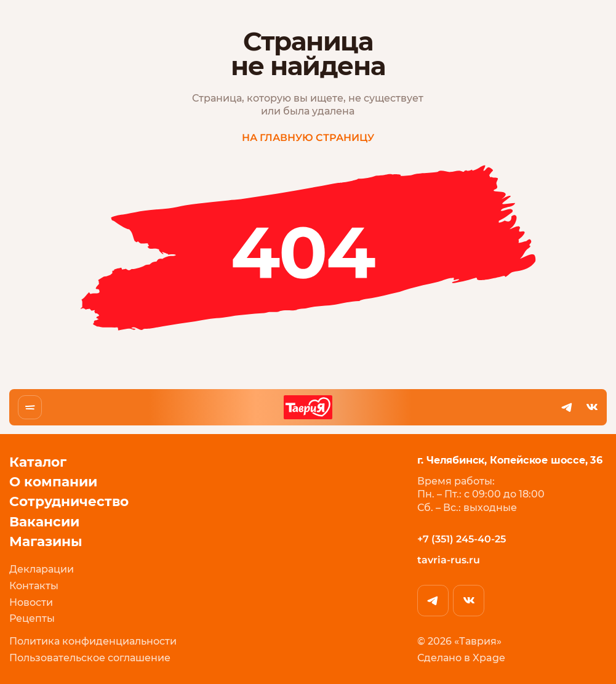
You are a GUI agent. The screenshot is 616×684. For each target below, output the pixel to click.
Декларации (42, 570)
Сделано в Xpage (461, 658)
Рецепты (32, 619)
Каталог (38, 462)
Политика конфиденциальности (93, 642)
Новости (31, 603)
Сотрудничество (69, 501)
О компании (53, 482)
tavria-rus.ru (448, 560)
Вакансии (44, 522)
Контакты (34, 586)
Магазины (46, 541)
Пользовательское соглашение (90, 658)
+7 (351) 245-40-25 (461, 539)
